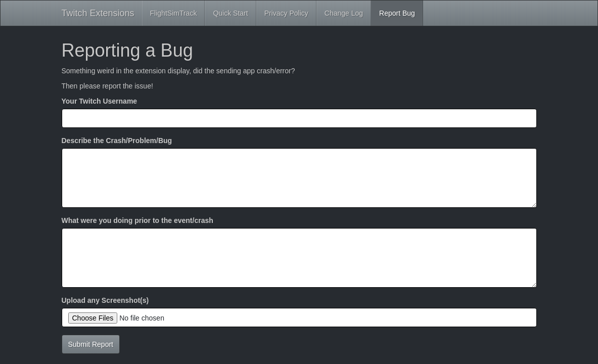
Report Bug (397, 13)
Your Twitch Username (100, 101)
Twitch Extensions (98, 13)
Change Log (344, 13)
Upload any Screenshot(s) (105, 300)
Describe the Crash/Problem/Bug (117, 141)
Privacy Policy (286, 13)
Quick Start (230, 13)
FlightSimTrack (174, 13)
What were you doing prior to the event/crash (137, 220)
